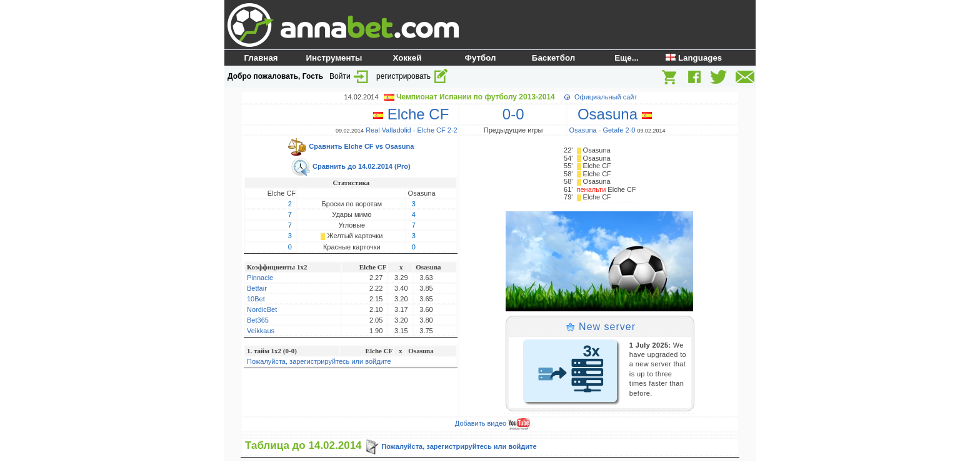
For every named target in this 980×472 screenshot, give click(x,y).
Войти (350, 76)
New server (601, 327)
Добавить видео (492, 423)
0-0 (513, 114)
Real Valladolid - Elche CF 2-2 (412, 130)
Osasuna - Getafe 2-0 (602, 130)
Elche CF (415, 114)
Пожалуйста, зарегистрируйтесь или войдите (319, 361)
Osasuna (611, 114)
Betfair (257, 288)
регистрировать (412, 76)
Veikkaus (261, 331)
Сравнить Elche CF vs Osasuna (350, 146)
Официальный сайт (606, 97)
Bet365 (258, 320)
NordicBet (262, 309)
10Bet (256, 299)
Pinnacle (260, 278)
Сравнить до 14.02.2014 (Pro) (351, 166)
